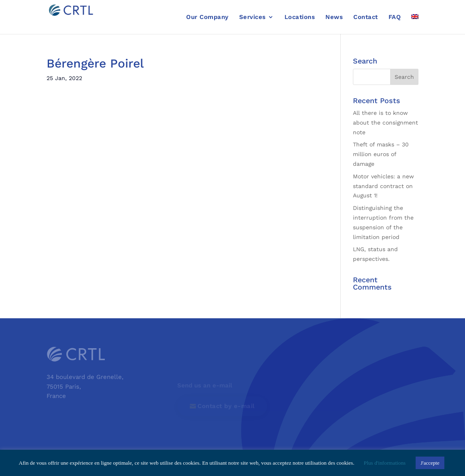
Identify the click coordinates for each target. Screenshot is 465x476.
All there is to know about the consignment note (385, 123)
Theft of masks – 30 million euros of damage (381, 154)
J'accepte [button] (430, 463)
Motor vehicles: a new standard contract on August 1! (383, 186)
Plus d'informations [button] (385, 463)
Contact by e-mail (226, 406)
